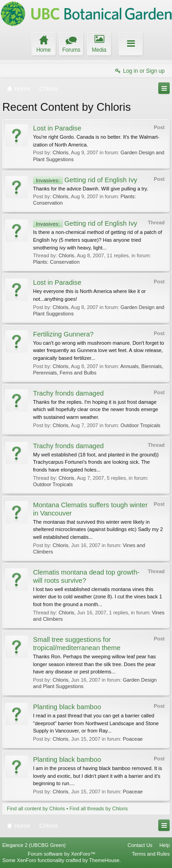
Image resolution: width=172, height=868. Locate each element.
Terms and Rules (151, 854)
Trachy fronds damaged (68, 393)
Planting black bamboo (67, 707)
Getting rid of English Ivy (85, 180)
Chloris (61, 152)
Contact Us (140, 845)
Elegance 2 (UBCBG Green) (34, 845)
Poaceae (133, 739)
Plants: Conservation (56, 262)
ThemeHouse (104, 860)
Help (164, 845)
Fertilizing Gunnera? (63, 334)
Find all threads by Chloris (99, 808)
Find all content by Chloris (36, 808)
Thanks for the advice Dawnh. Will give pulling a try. (91, 189)
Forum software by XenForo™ (62, 854)
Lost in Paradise (57, 128)
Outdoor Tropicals (141, 425)
